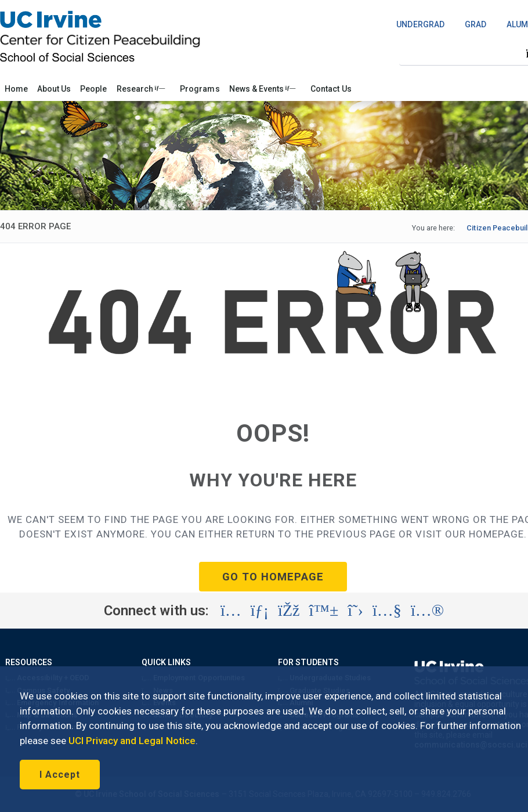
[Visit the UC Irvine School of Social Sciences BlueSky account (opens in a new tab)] (324, 611)
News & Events (263, 89)
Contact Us (331, 89)
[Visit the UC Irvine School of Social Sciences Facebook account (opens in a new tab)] (289, 611)
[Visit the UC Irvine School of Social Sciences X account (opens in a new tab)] (355, 611)
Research (141, 89)
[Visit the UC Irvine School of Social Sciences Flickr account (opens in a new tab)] (427, 611)
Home (16, 89)
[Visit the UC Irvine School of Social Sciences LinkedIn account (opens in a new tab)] (260, 611)
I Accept (60, 775)
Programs (200, 89)
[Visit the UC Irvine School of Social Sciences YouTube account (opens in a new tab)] (387, 611)
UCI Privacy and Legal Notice (132, 741)
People (93, 89)
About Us (54, 89)
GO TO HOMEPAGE (273, 577)
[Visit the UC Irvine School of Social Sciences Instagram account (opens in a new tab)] (231, 611)
